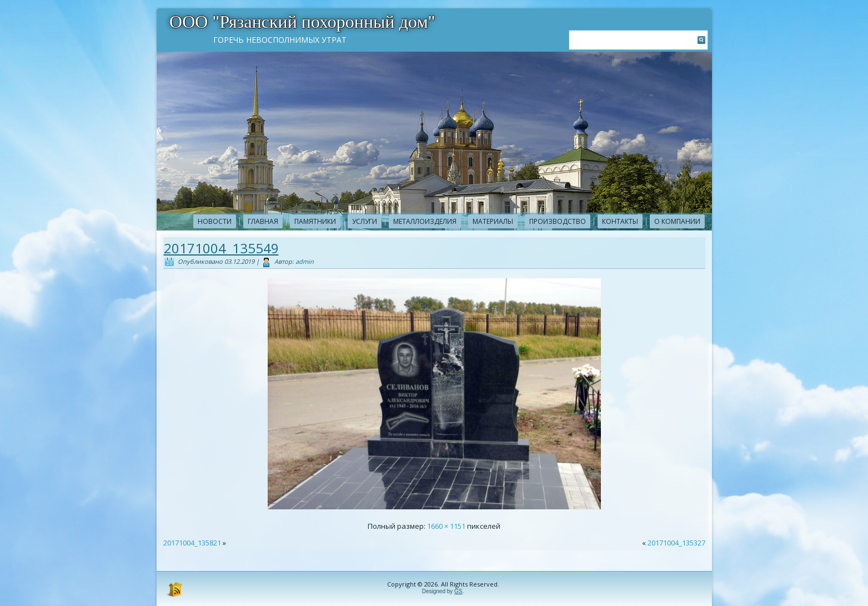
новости (215, 221)
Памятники (315, 221)
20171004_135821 (192, 543)
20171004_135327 (676, 543)
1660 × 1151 (446, 526)
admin (305, 261)
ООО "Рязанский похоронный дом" (302, 22)
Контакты (620, 221)
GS (458, 591)
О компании (677, 221)
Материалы (493, 221)
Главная (263, 221)
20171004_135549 (221, 248)
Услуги (365, 221)
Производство (558, 221)
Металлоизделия (425, 221)
